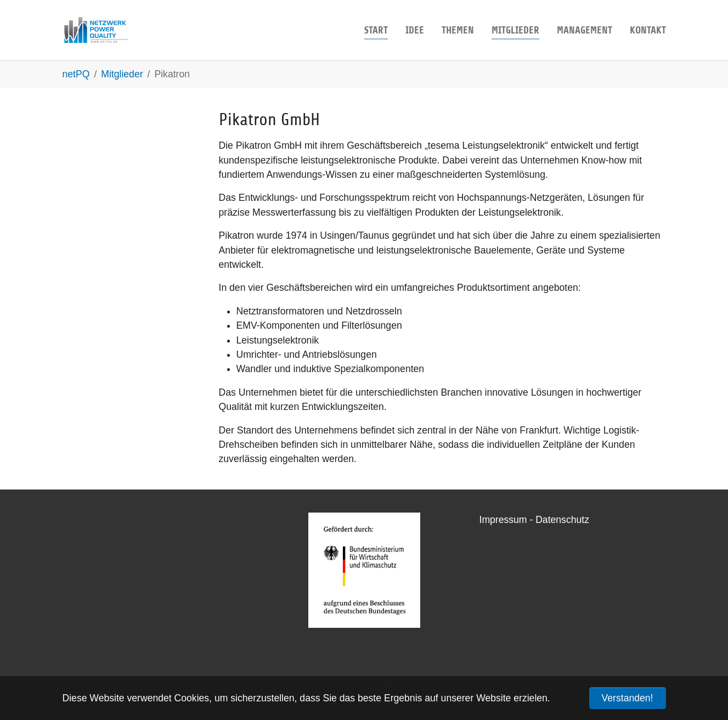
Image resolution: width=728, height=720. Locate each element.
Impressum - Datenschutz (534, 520)
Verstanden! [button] (628, 698)
